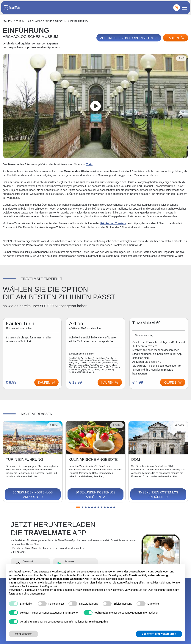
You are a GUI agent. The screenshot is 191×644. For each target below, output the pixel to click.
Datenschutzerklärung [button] (141, 572)
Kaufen (176, 38)
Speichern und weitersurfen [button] (159, 634)
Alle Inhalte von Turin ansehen (129, 38)
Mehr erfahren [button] (24, 634)
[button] (78, 507)
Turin (20, 21)
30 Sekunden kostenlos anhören (33, 495)
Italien (8, 21)
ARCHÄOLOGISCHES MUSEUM (47, 21)
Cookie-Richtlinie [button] (107, 579)
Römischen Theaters (113, 223)
